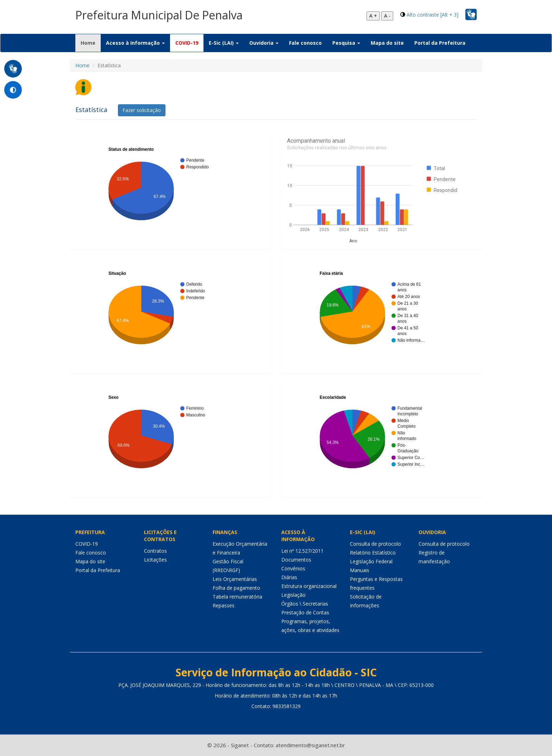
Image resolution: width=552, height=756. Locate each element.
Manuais (360, 570)
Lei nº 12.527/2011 (302, 551)
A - (387, 16)
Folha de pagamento (236, 588)
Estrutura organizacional (309, 586)
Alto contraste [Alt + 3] (432, 15)
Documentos (296, 560)
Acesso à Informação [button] (135, 43)
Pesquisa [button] (346, 43)
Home (91, 43)
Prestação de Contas (305, 612)
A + (373, 16)
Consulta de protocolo (375, 544)
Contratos (155, 551)
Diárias (289, 577)
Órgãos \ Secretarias (305, 604)
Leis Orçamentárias (235, 579)
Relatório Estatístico (373, 553)
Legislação (293, 595)
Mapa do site (387, 43)
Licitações (155, 560)
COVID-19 (187, 43)
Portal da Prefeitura (440, 43)
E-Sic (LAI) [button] (224, 43)
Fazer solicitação (142, 110)
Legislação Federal (371, 561)
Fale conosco (305, 43)
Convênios (293, 568)
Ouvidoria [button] (264, 43)
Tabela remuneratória (237, 597)
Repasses (224, 605)
